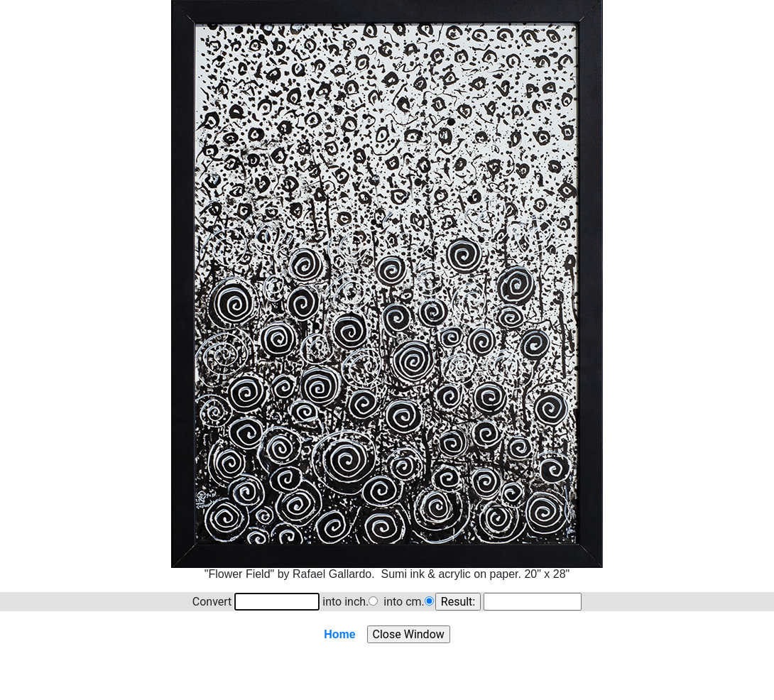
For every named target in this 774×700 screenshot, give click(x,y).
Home (339, 634)
